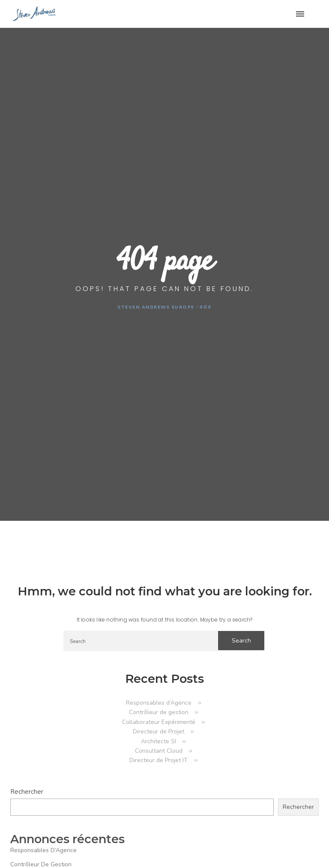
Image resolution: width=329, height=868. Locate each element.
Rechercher (27, 792)
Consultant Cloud (159, 751)
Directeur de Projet (159, 731)
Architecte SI (159, 741)
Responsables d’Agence (159, 703)
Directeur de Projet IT (159, 760)
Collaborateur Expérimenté (159, 722)
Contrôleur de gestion (159, 712)
